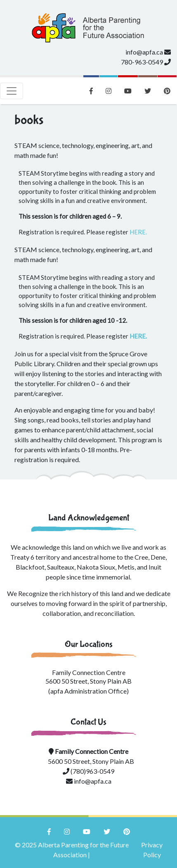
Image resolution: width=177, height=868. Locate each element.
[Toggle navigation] (12, 91)
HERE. (138, 232)
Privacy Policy (152, 850)
